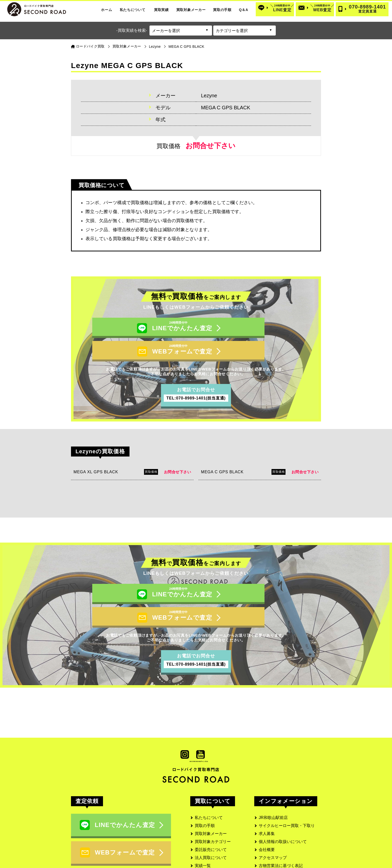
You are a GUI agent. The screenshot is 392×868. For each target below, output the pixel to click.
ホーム (106, 10)
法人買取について (211, 823)
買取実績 (161, 10)
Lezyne (155, 47)
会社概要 (267, 815)
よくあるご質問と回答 (215, 847)
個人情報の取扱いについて (283, 807)
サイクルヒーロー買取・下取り (287, 791)
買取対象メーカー (191, 10)
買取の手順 (222, 10)
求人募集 (267, 799)
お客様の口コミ (209, 839)
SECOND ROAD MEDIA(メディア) (290, 847)
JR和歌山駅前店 (273, 783)
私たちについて (133, 10)
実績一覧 (203, 831)
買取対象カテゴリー (213, 807)
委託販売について (211, 815)
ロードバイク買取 (90, 46)
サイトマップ (271, 839)
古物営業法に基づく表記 (281, 831)
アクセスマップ (273, 823)
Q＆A (244, 10)
